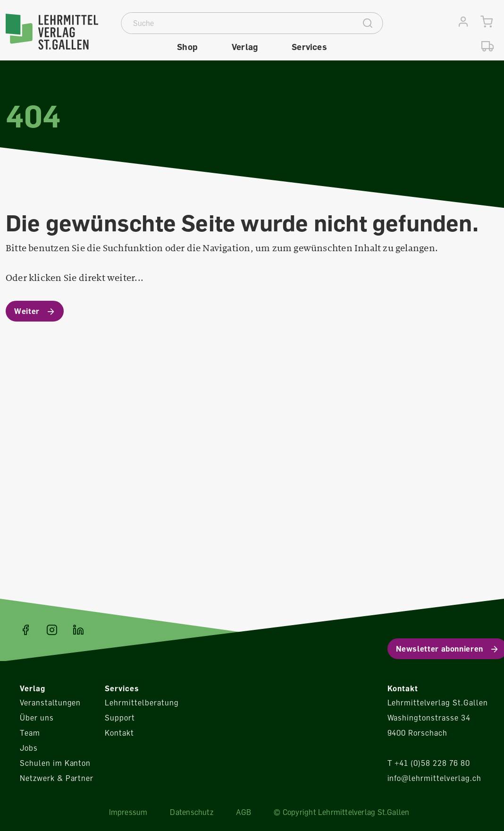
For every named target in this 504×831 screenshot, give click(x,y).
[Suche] (238, 23)
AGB (244, 812)
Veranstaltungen (50, 703)
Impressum (128, 812)
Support (120, 718)
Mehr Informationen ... (154, 422)
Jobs (29, 748)
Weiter (27, 311)
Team (30, 733)
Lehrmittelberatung (142, 703)
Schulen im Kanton (55, 763)
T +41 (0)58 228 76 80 (429, 763)
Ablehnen (416, 389)
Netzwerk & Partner (57, 778)
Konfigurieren (416, 416)
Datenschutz (191, 812)
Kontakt (119, 733)
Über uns (37, 718)
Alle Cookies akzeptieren (416, 442)
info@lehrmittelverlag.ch (434, 778)
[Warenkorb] (487, 22)
